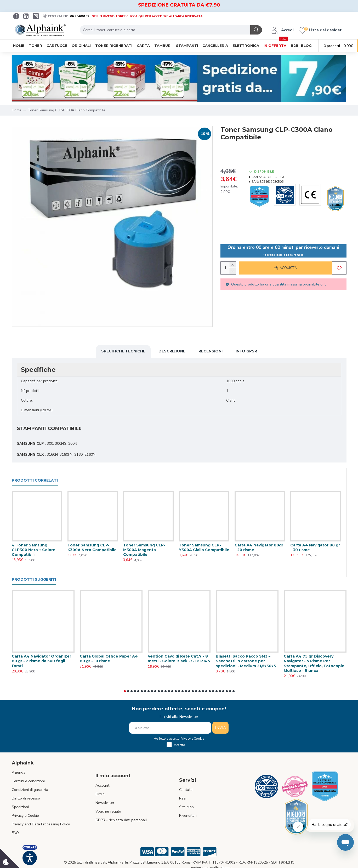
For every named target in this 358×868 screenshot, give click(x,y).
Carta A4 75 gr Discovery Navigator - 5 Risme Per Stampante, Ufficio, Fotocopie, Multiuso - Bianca (315, 663)
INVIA (220, 728)
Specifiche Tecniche (123, 351)
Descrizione (172, 351)
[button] (125, 691)
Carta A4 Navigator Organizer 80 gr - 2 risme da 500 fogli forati (41, 661)
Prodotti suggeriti (34, 579)
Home (17, 110)
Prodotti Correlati (35, 480)
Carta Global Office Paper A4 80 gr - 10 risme (109, 659)
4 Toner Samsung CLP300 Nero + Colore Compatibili (34, 550)
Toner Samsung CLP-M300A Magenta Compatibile (144, 550)
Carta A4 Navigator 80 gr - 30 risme (315, 547)
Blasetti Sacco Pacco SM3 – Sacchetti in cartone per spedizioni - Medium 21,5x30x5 (246, 661)
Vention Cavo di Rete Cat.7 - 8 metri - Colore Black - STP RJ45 (179, 659)
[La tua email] (170, 728)
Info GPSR (246, 351)
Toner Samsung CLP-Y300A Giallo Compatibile (204, 547)
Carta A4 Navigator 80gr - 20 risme (259, 547)
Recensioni (211, 351)
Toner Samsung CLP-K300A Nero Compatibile (92, 547)
